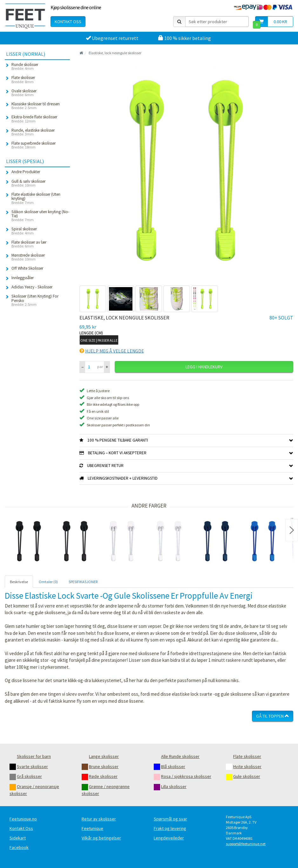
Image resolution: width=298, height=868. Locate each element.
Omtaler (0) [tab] (48, 582)
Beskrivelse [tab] (19, 582)
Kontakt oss (68, 22)
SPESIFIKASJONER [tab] (83, 582)
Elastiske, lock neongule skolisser (115, 53)
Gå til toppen (273, 716)
